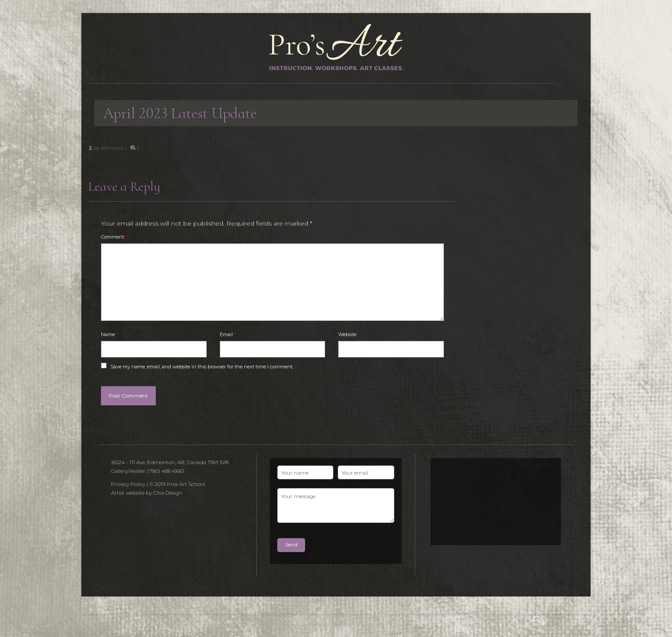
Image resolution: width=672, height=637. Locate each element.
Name (110, 334)
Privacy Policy (128, 484)
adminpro (112, 148)
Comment (114, 237)
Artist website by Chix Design (147, 493)
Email (228, 334)
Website (347, 334)
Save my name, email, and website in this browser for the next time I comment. (202, 367)
